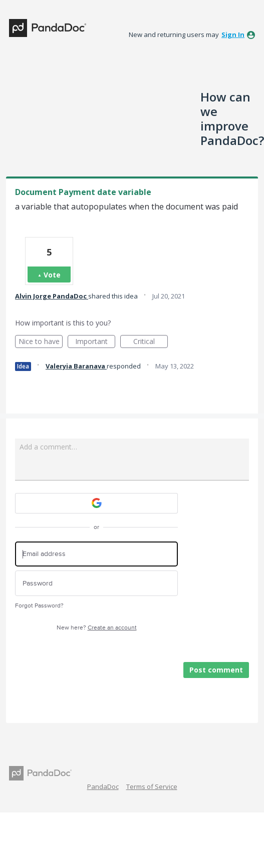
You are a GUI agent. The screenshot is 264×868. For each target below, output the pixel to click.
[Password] (96, 583)
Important (95, 342)
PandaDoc (103, 786)
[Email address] (96, 554)
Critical (151, 342)
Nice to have (41, 342)
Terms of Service (152, 786)
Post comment (216, 670)
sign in (233, 34)
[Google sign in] (96, 503)
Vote (52, 275)
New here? (97, 628)
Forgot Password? (39, 606)
